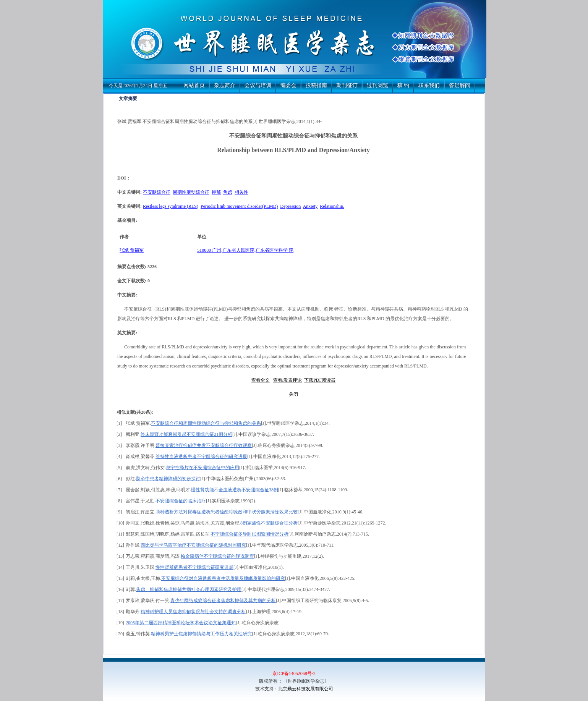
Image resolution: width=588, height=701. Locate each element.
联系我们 (429, 85)
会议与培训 (258, 85)
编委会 (288, 85)
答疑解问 (460, 85)
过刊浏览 (377, 85)
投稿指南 (316, 85)
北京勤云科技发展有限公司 (306, 689)
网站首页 (194, 85)
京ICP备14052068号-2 (294, 673)
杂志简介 (225, 85)
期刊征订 (347, 85)
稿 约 (403, 85)
